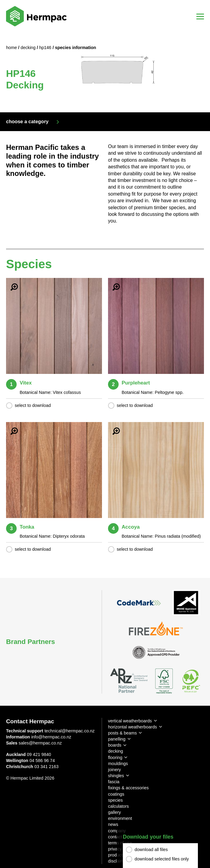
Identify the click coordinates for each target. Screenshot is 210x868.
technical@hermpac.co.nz (70, 731)
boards (115, 745)
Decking (29, 48)
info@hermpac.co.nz (51, 737)
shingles (116, 776)
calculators (118, 806)
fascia (114, 782)
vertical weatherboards (130, 721)
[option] (105, 72)
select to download (33, 405)
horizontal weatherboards (133, 727)
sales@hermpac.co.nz (40, 743)
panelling (117, 739)
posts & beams (122, 733)
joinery (114, 770)
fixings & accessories (128, 788)
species (115, 800)
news (113, 824)
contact (115, 837)
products (116, 855)
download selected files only (162, 859)
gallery (114, 812)
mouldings (118, 764)
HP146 (46, 48)
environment (120, 818)
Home (12, 48)
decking (116, 751)
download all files (151, 850)
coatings (116, 794)
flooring (115, 757)
